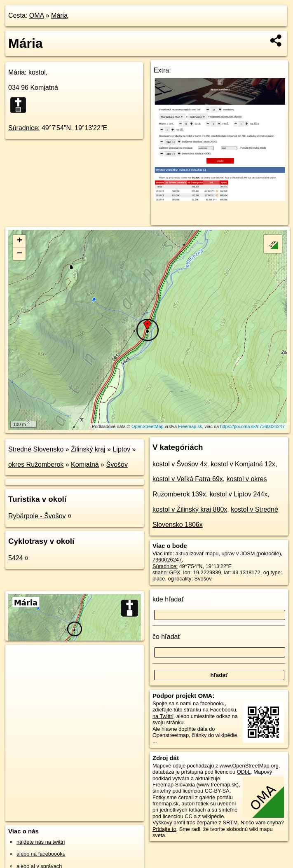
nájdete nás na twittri (41, 842)
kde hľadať (168, 599)
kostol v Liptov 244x (239, 494)
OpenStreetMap (148, 426)
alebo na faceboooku (41, 854)
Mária (59, 15)
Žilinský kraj (88, 449)
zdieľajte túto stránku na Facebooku (194, 710)
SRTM (230, 822)
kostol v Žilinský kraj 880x (190, 509)
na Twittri (163, 716)
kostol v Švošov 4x (180, 464)
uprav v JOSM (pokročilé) (251, 553)
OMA (37, 15)
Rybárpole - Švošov (37, 516)
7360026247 (167, 560)
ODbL (244, 772)
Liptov (121, 449)
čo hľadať (166, 637)
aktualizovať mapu (197, 553)
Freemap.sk (190, 426)
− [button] (20, 254)
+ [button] (20, 241)
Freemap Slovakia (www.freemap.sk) (196, 785)
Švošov (117, 464)
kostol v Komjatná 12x (243, 464)
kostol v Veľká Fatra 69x (188, 479)
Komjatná (85, 464)
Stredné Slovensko (36, 449)
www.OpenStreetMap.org (249, 766)
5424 (16, 558)
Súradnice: (24, 128)
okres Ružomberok (36, 464)
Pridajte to (164, 829)
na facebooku (209, 703)
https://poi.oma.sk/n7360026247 (252, 426)
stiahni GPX (166, 572)
